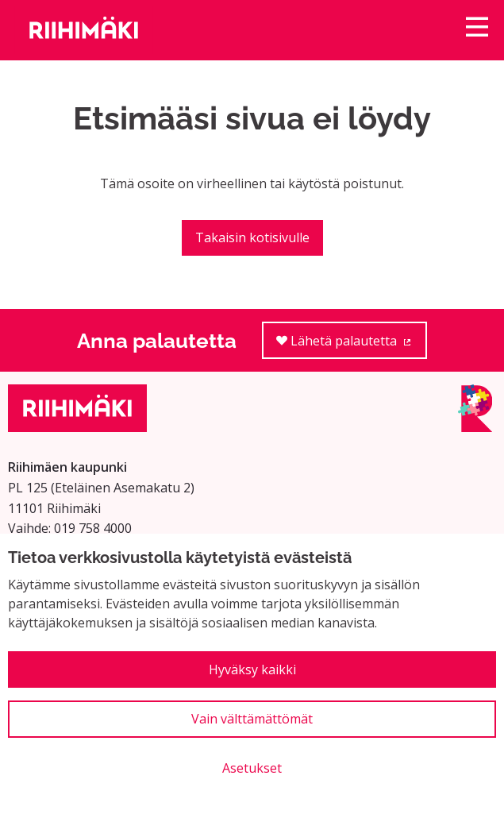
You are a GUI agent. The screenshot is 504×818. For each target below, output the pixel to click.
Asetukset (252, 768)
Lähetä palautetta (352, 346)
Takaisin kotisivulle (252, 237)
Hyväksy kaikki (252, 669)
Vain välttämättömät (252, 719)
